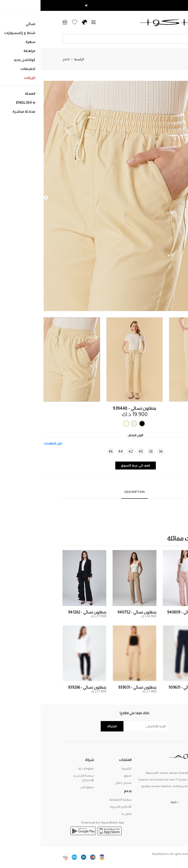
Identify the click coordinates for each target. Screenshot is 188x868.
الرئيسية (38, 49)
